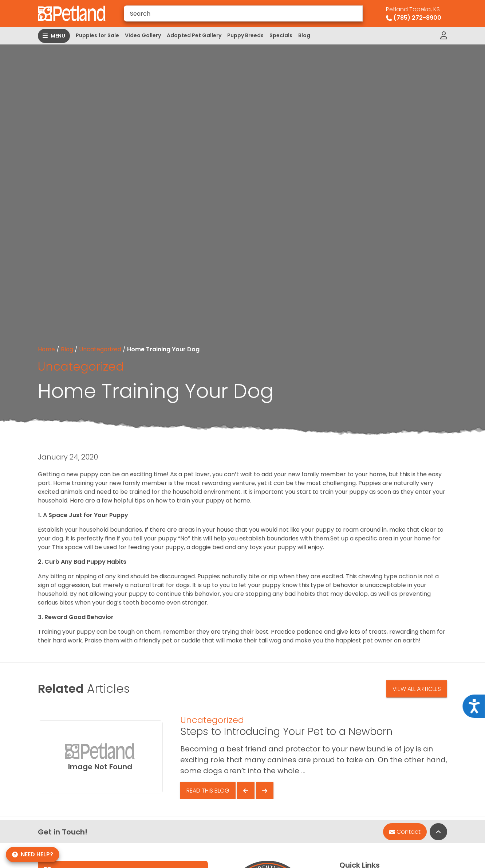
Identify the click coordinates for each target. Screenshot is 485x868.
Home (46, 349)
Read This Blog (208, 791)
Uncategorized (100, 349)
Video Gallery (143, 35)
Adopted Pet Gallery (194, 35)
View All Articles (417, 689)
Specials (281, 35)
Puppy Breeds (245, 35)
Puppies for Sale (97, 35)
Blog (304, 35)
